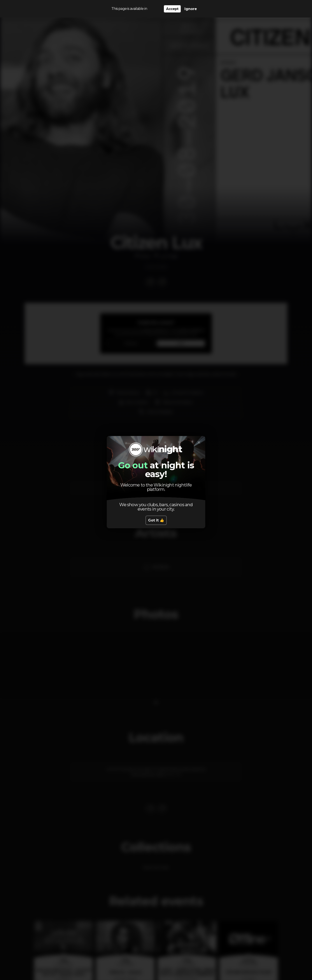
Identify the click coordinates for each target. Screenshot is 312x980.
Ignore (191, 9)
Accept (172, 9)
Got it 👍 (156, 520)
